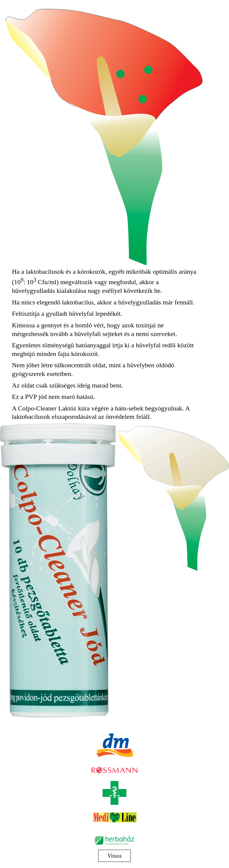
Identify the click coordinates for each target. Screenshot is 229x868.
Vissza (115, 856)
